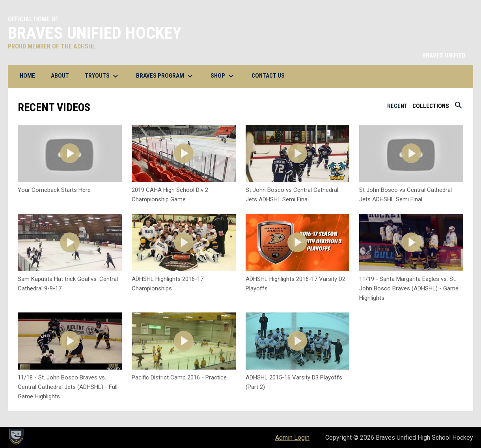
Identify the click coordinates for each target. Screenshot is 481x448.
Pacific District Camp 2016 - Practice (179, 377)
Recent (397, 106)
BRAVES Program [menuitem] (165, 76)
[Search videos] (459, 108)
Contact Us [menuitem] (271, 75)
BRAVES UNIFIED (444, 55)
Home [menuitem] (27, 76)
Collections (431, 106)
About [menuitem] (60, 76)
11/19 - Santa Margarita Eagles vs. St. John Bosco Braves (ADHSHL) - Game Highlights (409, 288)
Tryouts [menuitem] (103, 76)
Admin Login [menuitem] (292, 438)
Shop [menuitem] (223, 76)
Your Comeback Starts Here (54, 190)
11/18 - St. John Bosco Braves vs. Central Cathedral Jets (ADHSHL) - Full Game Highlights (68, 387)
